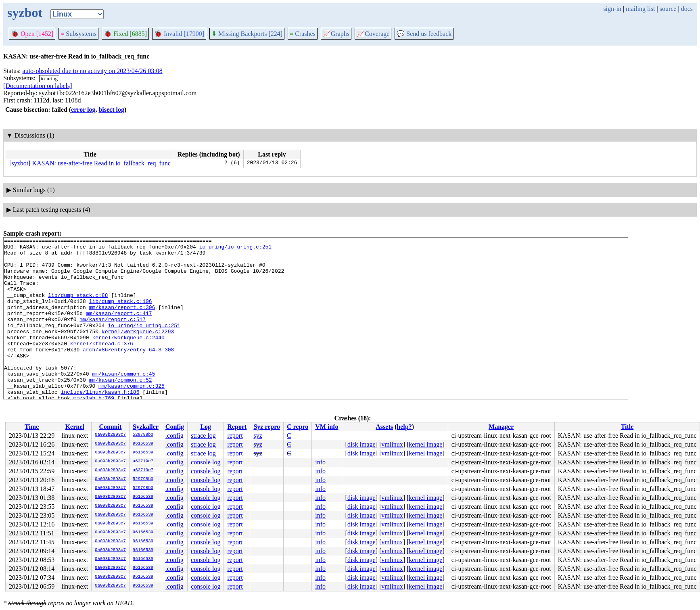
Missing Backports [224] (247, 34)
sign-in (612, 9)
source (668, 9)
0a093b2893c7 (110, 435)
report (235, 436)
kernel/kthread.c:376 (102, 365)
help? (404, 427)
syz (258, 436)
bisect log (111, 110)
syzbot (25, 13)
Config (175, 427)
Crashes (303, 34)
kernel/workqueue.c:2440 (128, 358)
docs (687, 9)
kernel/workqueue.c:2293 (138, 351)
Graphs (336, 34)
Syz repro (267, 427)
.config (174, 436)
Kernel (75, 427)
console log (206, 462)
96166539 (143, 444)
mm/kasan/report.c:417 (119, 329)
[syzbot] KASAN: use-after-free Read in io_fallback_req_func (90, 163)
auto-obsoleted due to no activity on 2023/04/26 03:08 (93, 71)
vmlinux (392, 444)
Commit (110, 427)
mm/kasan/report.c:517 (113, 336)
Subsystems (78, 34)
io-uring (49, 78)
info (320, 462)
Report (237, 427)
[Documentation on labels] (38, 86)
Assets (384, 427)
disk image (361, 444)
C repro (298, 427)
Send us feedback (424, 34)
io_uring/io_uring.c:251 (235, 249)
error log (83, 110)
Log (206, 427)
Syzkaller (146, 427)
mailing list (640, 9)
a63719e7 (143, 462)
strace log (203, 436)
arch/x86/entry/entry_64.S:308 (128, 372)
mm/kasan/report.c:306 (122, 322)
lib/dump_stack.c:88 (78, 307)
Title (627, 427)
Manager (501, 427)
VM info (327, 427)
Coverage (373, 34)
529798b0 (143, 435)
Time (32, 427)
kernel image (425, 444)
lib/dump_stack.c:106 (121, 314)
